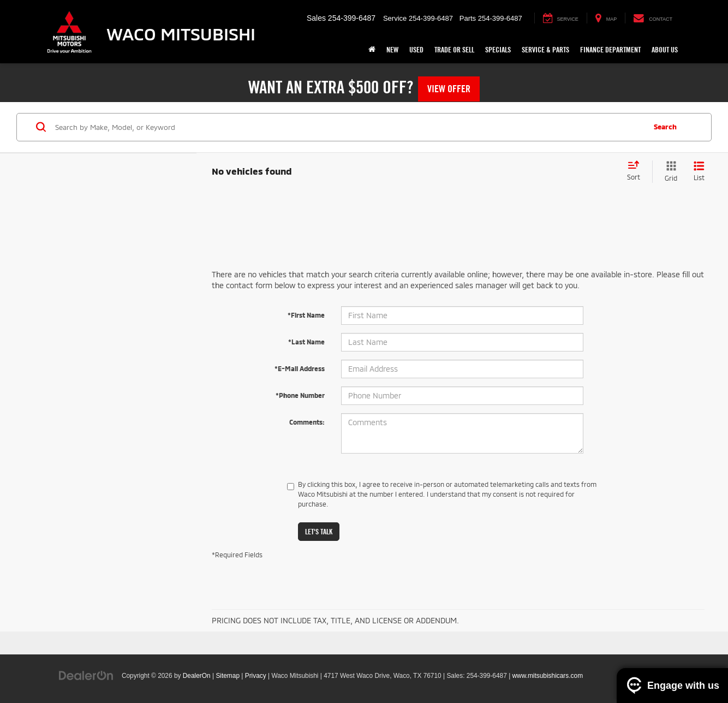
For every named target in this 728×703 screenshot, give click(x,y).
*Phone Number (300, 395)
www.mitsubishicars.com (548, 676)
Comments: (307, 422)
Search (665, 127)
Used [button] (416, 50)
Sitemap (228, 676)
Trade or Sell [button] (454, 50)
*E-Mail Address (300, 368)
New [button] (392, 50)
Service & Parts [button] (545, 50)
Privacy (256, 676)
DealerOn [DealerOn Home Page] (197, 676)
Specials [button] (498, 50)
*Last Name (306, 342)
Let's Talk (319, 532)
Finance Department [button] (610, 50)
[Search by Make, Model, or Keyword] (348, 127)
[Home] (372, 50)
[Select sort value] (637, 171)
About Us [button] (665, 50)
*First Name (306, 315)
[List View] (699, 172)
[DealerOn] (86, 675)
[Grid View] (669, 172)
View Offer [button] (449, 89)
